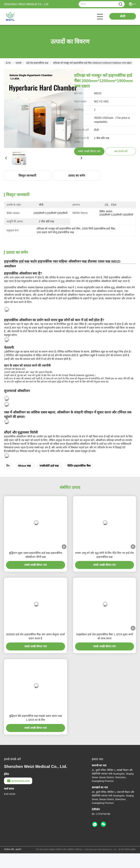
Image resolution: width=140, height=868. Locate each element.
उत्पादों (19, 63)
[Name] (120, 4)
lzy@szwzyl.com (18, 781)
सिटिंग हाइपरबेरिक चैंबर (79, 466)
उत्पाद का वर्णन (77, 176)
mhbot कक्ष (24, 466)
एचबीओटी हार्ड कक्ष (49, 466)
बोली (123, 16)
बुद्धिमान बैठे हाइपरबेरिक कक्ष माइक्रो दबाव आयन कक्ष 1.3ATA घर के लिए (36, 718)
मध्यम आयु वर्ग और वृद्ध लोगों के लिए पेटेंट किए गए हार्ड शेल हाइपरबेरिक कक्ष (104, 555)
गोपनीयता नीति (9, 849)
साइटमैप (18, 849)
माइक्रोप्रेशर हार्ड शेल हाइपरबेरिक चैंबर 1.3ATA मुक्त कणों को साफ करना (105, 636)
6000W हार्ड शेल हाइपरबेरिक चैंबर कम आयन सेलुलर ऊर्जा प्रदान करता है (36, 636)
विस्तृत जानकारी (27, 176)
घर (8, 63)
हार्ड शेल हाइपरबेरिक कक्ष (37, 63)
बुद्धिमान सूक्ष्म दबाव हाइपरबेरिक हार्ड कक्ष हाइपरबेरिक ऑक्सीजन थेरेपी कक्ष (36, 555)
